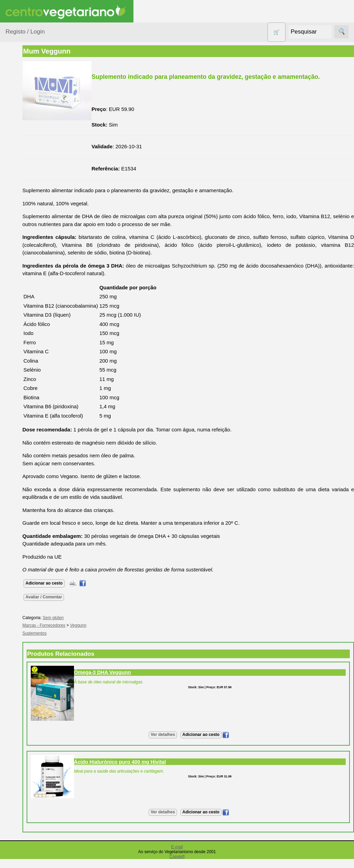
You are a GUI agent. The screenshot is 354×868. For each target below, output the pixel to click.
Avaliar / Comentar (91, 606)
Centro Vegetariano (28, 162)
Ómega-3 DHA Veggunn (149, 681)
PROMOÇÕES (31, 304)
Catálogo (32, 515)
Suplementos (29, 351)
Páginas (15, 369)
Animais (23, 118)
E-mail (177, 856)
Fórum (30, 442)
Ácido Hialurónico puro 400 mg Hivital (167, 771)
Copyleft (177, 866)
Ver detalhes (186, 744)
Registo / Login (25, 32)
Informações (20, 484)
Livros (21, 248)
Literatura (33, 464)
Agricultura (26, 105)
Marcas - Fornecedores (91, 635)
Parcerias (16, 800)
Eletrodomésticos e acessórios (34, 210)
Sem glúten (27, 317)
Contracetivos (30, 180)
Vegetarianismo (40, 389)
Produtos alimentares (27, 265)
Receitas (32, 400)
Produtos (16, 88)
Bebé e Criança (32, 132)
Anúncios (33, 411)
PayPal (30, 760)
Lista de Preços (40, 526)
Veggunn (125, 635)
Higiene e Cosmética (26, 231)
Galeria (30, 453)
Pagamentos (20, 690)
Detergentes (28, 193)
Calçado (23, 145)
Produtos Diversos (24, 287)
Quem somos (38, 504)
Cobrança (33, 729)
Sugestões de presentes (30, 334)
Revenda (32, 632)
